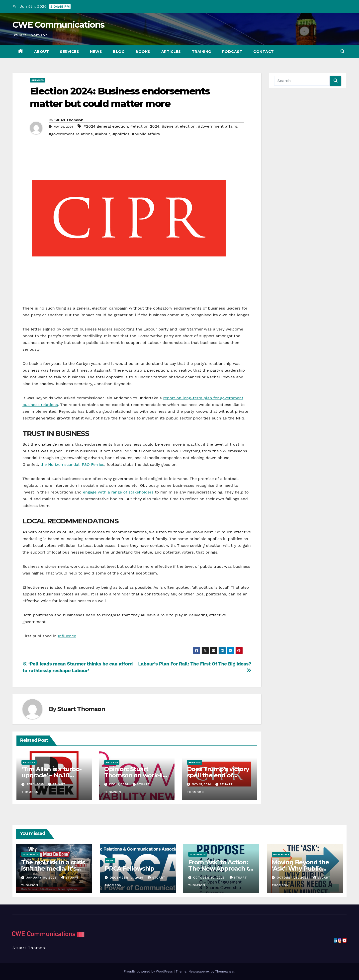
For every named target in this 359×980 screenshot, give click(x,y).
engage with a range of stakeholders (118, 492)
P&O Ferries (93, 464)
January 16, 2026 (42, 878)
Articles (171, 52)
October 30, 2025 (210, 878)
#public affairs (146, 134)
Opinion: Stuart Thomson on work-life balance (136, 775)
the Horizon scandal (60, 464)
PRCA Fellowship (130, 868)
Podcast (232, 52)
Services (69, 52)
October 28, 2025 (293, 878)
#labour (103, 134)
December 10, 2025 (127, 878)
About (42, 52)
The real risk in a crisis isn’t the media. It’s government (53, 868)
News (96, 52)
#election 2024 (145, 126)
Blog (119, 52)
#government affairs (218, 126)
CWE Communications (58, 25)
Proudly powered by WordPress (149, 971)
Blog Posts (31, 854)
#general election (179, 126)
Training (202, 52)
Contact (264, 52)
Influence (67, 636)
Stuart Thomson (69, 120)
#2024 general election (106, 126)
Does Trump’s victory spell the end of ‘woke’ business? (218, 775)
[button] (343, 51)
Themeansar (225, 971)
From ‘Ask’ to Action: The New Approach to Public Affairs (220, 868)
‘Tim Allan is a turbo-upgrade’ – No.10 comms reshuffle (51, 775)
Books (143, 52)
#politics (121, 134)
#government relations (71, 134)
